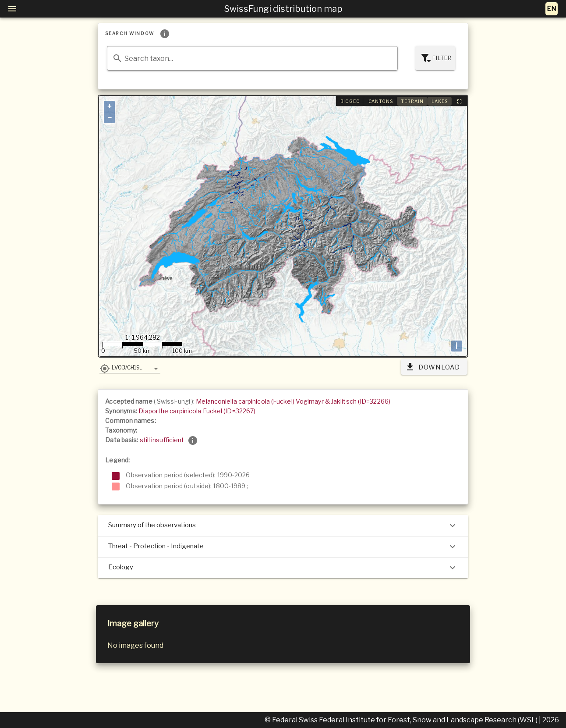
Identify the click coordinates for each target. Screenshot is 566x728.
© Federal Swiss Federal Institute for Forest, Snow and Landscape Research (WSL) (402, 720)
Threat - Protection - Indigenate (283, 547)
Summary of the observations (283, 526)
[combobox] (252, 58)
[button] (130, 367)
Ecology (283, 568)
